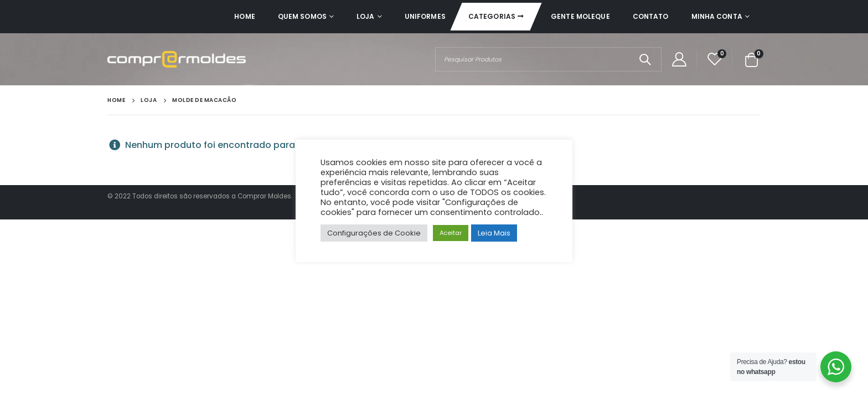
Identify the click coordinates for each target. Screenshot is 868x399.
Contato (651, 16)
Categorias (492, 16)
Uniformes (425, 16)
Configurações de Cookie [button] (374, 233)
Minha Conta (717, 16)
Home (244, 16)
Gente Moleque (580, 16)
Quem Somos (302, 16)
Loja (365, 16)
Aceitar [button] (451, 233)
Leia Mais (494, 233)
